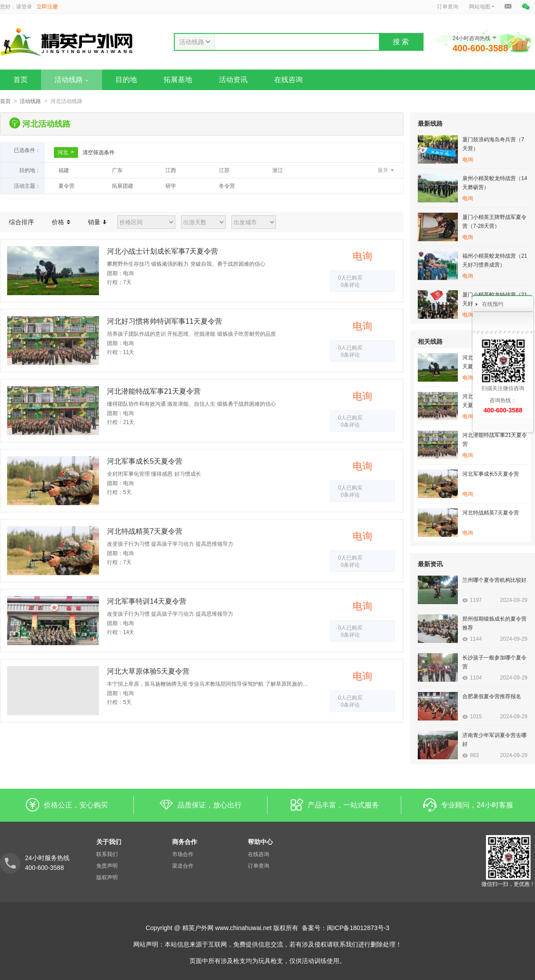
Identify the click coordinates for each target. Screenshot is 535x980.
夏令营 (66, 186)
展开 (383, 170)
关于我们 (109, 842)
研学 (171, 186)
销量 (97, 222)
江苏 (224, 170)
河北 (66, 152)
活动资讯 (233, 80)
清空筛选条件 (99, 152)
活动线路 (72, 80)
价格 (61, 222)
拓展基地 (178, 80)
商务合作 (185, 842)
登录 (27, 7)
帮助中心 (260, 842)
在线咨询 (288, 80)
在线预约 (493, 304)
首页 (21, 80)
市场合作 (183, 854)
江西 (171, 170)
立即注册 (47, 7)
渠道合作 (183, 866)
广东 (117, 170)
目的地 (126, 80)
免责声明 (107, 866)
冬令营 (227, 186)
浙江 (278, 170)
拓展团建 (123, 186)
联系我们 (107, 854)
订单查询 (448, 7)
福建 (64, 170)
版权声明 (107, 877)
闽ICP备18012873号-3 (358, 928)
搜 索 (401, 42)
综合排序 (21, 222)
